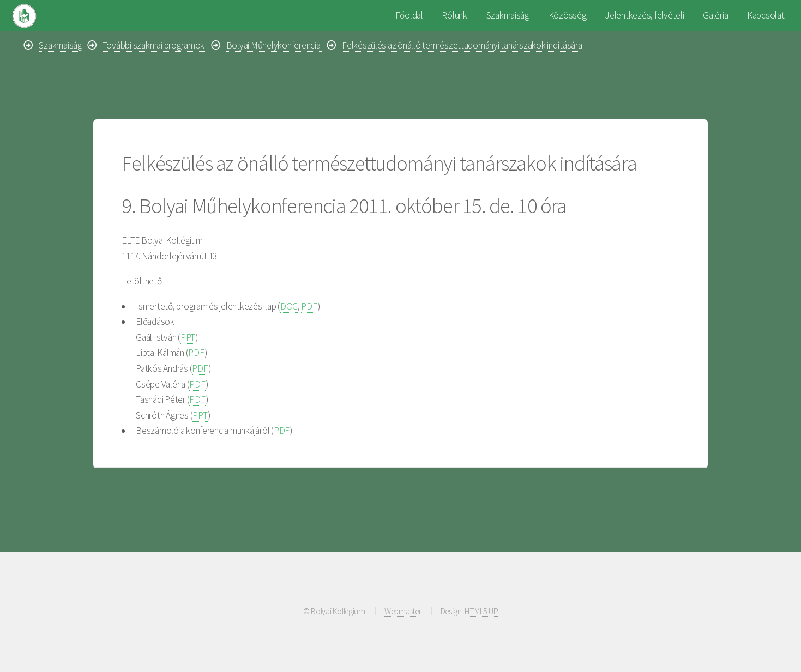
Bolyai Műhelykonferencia (274, 45)
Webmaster (403, 611)
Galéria (715, 15)
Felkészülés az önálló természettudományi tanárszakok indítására (462, 45)
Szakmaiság (508, 15)
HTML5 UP (481, 611)
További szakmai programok (154, 45)
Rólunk (454, 15)
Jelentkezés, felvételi (645, 15)
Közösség (568, 15)
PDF (309, 306)
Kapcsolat (766, 15)
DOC (289, 306)
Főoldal (409, 15)
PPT (188, 337)
